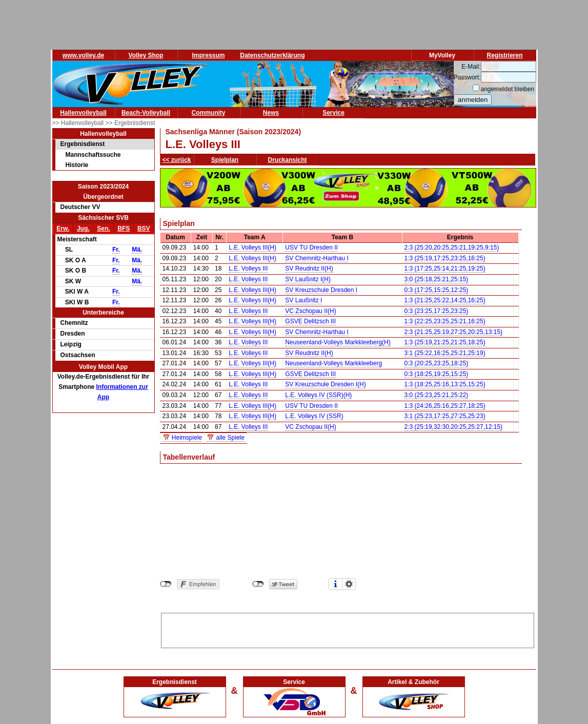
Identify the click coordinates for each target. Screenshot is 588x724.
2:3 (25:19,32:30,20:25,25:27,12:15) (454, 427)
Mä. (137, 250)
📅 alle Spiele (226, 438)
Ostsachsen (78, 355)
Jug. (83, 229)
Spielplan (225, 160)
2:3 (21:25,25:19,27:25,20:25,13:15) (454, 332)
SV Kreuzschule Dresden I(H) (325, 384)
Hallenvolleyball (83, 113)
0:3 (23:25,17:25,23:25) (437, 311)
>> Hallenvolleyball (79, 123)
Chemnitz (74, 323)
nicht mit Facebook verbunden (166, 584)
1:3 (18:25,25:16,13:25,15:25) (445, 384)
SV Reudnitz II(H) (309, 268)
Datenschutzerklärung (273, 55)
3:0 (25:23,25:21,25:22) (437, 395)
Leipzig (71, 344)
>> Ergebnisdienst (130, 123)
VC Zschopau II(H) (310, 311)
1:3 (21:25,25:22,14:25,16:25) (445, 300)
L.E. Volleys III (248, 268)
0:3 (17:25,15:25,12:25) (437, 290)
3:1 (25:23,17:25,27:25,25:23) (445, 416)
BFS (124, 229)
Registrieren (504, 55)
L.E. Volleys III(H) (252, 247)
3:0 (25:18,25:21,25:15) (437, 279)
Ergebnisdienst (83, 144)
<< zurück (177, 160)
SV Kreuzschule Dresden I (321, 290)
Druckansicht (288, 160)
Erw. (63, 229)
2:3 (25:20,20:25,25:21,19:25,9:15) (452, 247)
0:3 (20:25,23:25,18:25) (437, 363)
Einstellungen (349, 584)
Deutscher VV (80, 207)
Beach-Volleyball (146, 113)
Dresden (73, 334)
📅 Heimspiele (183, 438)
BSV (144, 229)
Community (209, 113)
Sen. (103, 229)
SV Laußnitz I (303, 300)
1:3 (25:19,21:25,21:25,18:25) (445, 342)
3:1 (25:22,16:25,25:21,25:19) (445, 353)
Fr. (116, 250)
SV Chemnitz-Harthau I (317, 258)
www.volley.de (83, 55)
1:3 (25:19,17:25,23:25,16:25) (445, 258)
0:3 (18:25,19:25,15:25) (437, 374)
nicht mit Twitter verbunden (258, 584)
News (271, 113)
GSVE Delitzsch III (310, 321)
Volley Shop (146, 55)
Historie (77, 165)
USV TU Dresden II (311, 247)
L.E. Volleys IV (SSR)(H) (318, 395)
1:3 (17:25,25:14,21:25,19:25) (445, 268)
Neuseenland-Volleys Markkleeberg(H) (338, 342)
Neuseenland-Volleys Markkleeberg (333, 363)
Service (333, 113)
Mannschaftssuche (93, 155)
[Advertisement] (348, 629)
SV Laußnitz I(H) (308, 279)
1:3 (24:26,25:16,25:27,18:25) (445, 406)
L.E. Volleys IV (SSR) (314, 416)
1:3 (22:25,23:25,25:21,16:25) (445, 321)
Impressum (208, 55)
